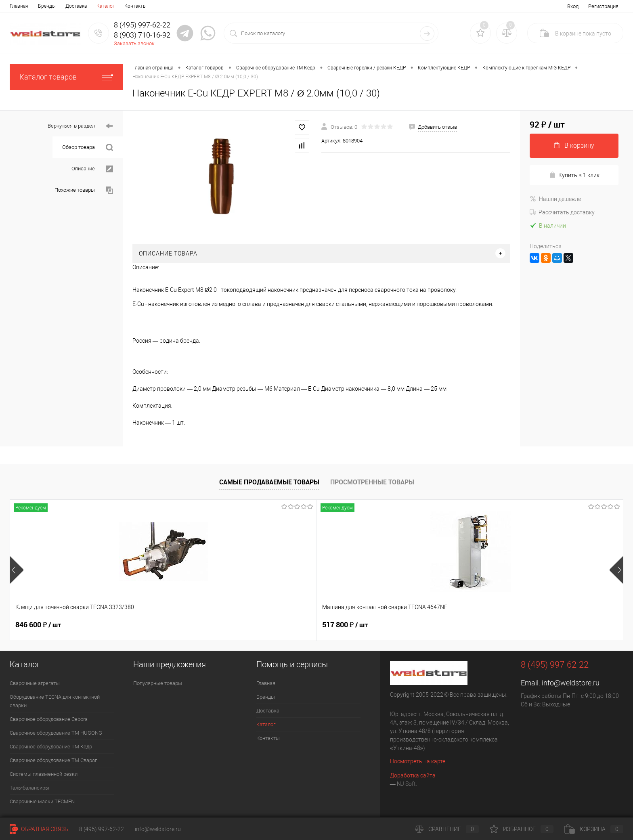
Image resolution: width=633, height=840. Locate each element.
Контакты (135, 6)
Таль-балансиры (29, 788)
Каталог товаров (66, 77)
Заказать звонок (134, 43)
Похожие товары (84, 190)
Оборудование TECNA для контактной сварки (55, 701)
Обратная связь (39, 829)
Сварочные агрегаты (35, 683)
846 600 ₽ (38, 625)
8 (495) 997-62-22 (102, 829)
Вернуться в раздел (80, 126)
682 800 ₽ (284, 625)
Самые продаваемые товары (269, 482)
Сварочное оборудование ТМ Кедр (51, 747)
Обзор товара (88, 148)
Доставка (76, 6)
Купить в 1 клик (574, 175)
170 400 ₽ (529, 625)
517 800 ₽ (161, 625)
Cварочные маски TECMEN (42, 801)
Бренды (47, 6)
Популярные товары (158, 683)
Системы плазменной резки (44, 774)
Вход (573, 6)
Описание (92, 169)
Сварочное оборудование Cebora (49, 719)
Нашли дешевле (555, 199)
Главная (19, 6)
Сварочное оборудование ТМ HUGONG (56, 733)
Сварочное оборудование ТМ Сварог (53, 760)
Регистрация (603, 6)
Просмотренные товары (372, 482)
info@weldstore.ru (571, 683)
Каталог (106, 6)
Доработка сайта (413, 775)
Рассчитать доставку (562, 212)
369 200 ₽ (406, 625)
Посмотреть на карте (418, 761)
